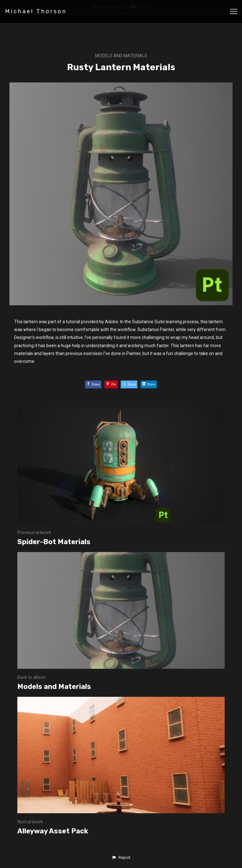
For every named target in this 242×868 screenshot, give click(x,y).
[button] (121, 858)
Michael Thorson (36, 11)
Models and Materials (121, 56)
